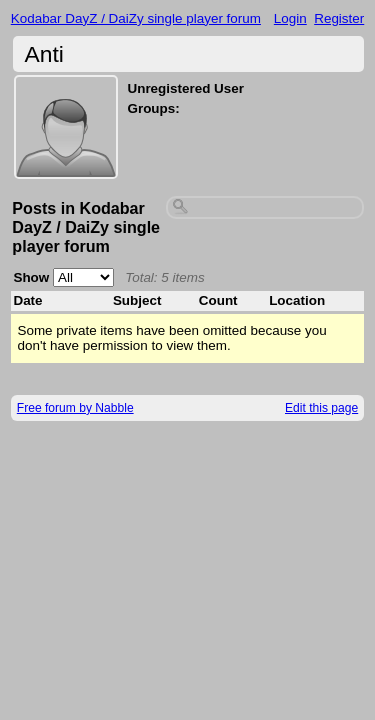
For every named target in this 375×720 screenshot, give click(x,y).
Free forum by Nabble (75, 408)
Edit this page (321, 408)
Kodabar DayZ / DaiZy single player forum (136, 18)
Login (290, 18)
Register (339, 18)
